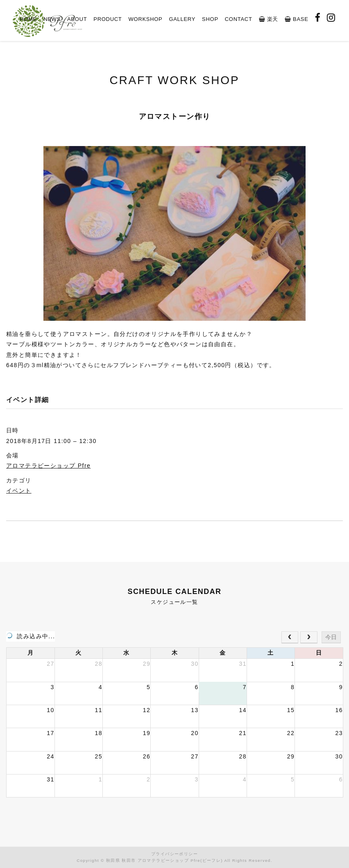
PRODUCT (108, 19)
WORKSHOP (146, 19)
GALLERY (182, 19)
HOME (28, 19)
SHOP (210, 19)
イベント (19, 491)
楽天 (269, 19)
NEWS (52, 19)
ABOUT (77, 19)
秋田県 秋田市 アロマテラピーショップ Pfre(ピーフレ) (164, 860)
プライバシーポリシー (174, 854)
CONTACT (239, 19)
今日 (331, 637)
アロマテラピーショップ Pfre (48, 466)
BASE (297, 19)
